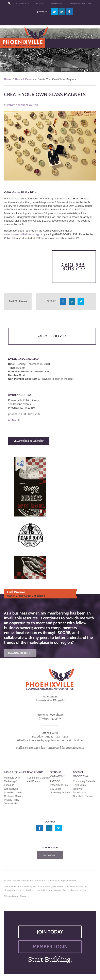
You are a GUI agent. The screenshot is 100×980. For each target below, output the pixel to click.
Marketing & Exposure (11, 783)
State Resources (13, 793)
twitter (54, 12)
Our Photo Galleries (84, 796)
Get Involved (11, 789)
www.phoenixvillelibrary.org (21, 234)
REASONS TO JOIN (20, 653)
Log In (40, 3)
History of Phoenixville (80, 791)
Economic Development (58, 774)
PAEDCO (55, 781)
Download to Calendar (29, 441)
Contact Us (23, 3)
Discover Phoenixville (81, 774)
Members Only (12, 778)
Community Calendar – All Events (39, 780)
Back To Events (18, 301)
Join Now (42, 12)
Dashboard (57, 3)
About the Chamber (15, 772)
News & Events (24, 79)
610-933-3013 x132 (74, 267)
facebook (69, 12)
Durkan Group (19, 896)
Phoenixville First (59, 785)
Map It (16, 420)
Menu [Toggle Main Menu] (10, 43)
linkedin (62, 12)
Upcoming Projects (60, 793)
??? (9, 4)
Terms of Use (11, 804)
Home (8, 79)
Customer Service (14, 796)
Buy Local (55, 789)
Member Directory (81, 3)
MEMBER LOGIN (50, 947)
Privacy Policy (12, 800)
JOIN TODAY (50, 932)
